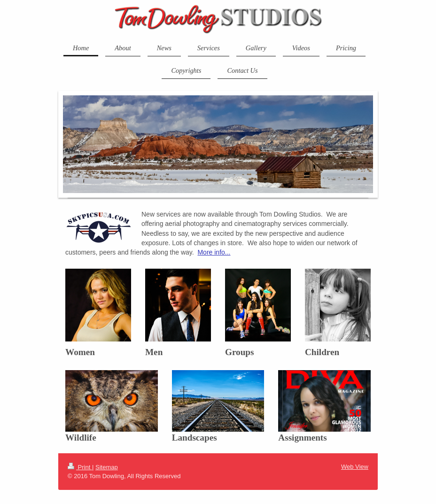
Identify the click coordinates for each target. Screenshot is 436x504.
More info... (214, 252)
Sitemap (107, 467)
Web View (355, 467)
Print (80, 467)
